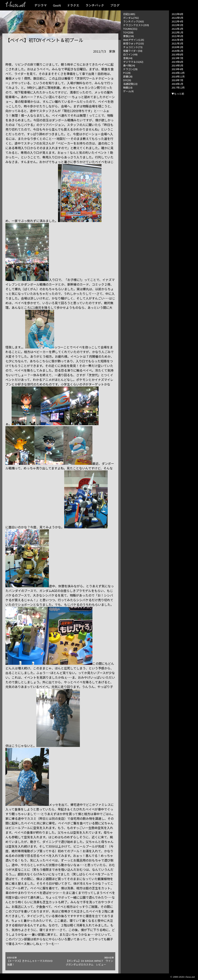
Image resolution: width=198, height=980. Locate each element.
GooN (57, 5)
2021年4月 (177, 40)
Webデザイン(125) (134, 40)
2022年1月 (177, 32)
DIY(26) (127, 80)
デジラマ (41, 5)
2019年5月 (177, 65)
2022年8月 (177, 14)
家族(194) (128, 36)
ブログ (115, 5)
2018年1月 (177, 84)
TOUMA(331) (130, 29)
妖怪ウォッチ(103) (134, 43)
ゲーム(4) (128, 91)
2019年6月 (177, 62)
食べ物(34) (129, 65)
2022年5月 (177, 18)
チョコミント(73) (133, 47)
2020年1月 (177, 51)
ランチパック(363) (134, 21)
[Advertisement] (145, 151)
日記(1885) (129, 14)
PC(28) (127, 73)
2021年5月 (177, 36)
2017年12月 (178, 87)
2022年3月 (177, 25)
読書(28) (128, 76)
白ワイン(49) (130, 54)
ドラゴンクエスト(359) (136, 25)
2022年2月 (177, 29)
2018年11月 (178, 76)
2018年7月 (177, 80)
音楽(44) (128, 58)
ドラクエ (73, 5)
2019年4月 (177, 69)
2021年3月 (177, 43)
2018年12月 (178, 73)
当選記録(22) (130, 84)
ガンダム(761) (131, 18)
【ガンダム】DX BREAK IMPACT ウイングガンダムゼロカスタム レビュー (90, 961)
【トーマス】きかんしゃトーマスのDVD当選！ (31, 961)
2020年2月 (177, 47)
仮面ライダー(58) (133, 51)
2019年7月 (177, 58)
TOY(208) (128, 32)
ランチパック (95, 5)
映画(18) (128, 87)
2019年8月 (177, 54)
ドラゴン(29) (130, 69)
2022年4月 (177, 21)
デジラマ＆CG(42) (133, 62)
